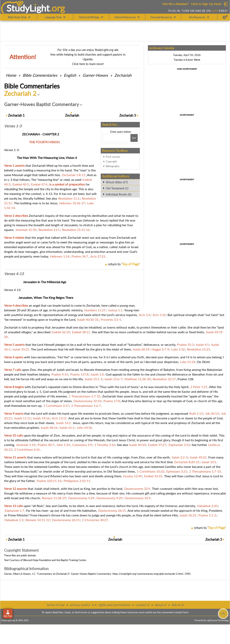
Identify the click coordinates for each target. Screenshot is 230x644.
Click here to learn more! (88, 64)
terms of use (55, 605)
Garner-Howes (95, 75)
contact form (181, 612)
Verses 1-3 (13, 126)
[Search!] (134, 138)
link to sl (177, 605)
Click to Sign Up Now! (206, 4)
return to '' (124, 264)
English (70, 75)
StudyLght (28, 8)
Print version (113, 157)
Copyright (111, 161)
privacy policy (80, 605)
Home (11, 75)
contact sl (142, 605)
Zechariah (123, 75)
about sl (160, 605)
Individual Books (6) (118, 194)
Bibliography (113, 166)
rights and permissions (114, 605)
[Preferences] (225, 17)
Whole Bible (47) (117, 182)
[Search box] (116, 138)
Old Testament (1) (117, 188)
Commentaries (40, 75)
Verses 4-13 (14, 274)
